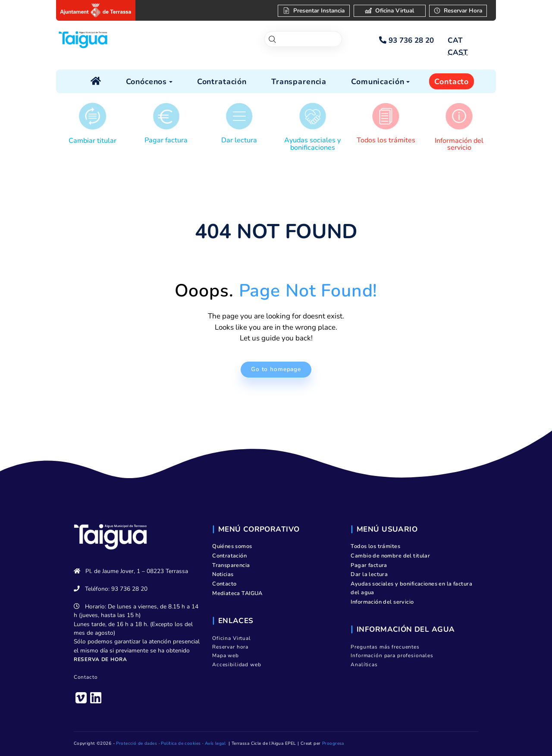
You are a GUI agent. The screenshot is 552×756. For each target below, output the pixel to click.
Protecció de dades (136, 743)
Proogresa (333, 743)
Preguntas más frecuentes (385, 647)
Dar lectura (239, 140)
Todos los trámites (386, 140)
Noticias (223, 574)
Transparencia (231, 565)
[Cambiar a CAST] (458, 53)
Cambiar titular (93, 141)
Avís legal (215, 743)
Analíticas (364, 665)
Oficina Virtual (232, 638)
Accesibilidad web (237, 665)
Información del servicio (459, 144)
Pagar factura (166, 140)
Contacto (86, 677)
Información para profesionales (392, 655)
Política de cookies (181, 743)
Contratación (229, 556)
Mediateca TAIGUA (237, 593)
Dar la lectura (369, 574)
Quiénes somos (232, 546)
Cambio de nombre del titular (390, 556)
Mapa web (226, 655)
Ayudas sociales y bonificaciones (312, 144)
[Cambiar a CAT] (455, 41)
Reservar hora (230, 647)
